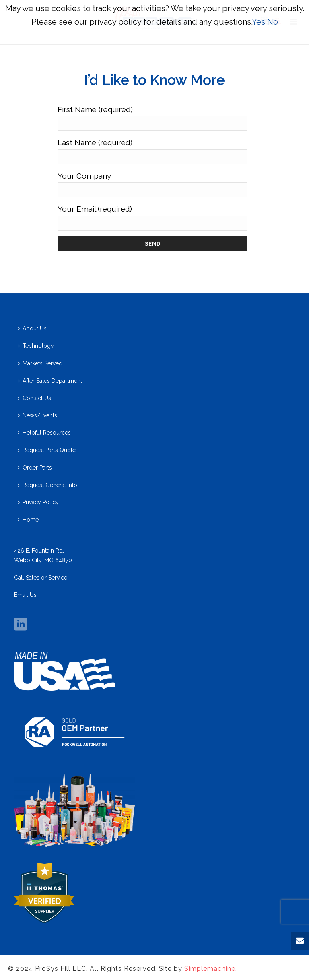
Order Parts (35, 468)
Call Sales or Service (41, 578)
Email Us (25, 595)
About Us (32, 328)
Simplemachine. (211, 969)
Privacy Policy (38, 502)
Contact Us (34, 398)
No (273, 22)
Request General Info (47, 485)
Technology (36, 346)
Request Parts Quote (47, 450)
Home (28, 520)
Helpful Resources (44, 433)
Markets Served (40, 363)
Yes (259, 22)
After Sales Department (50, 381)
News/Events (37, 415)
